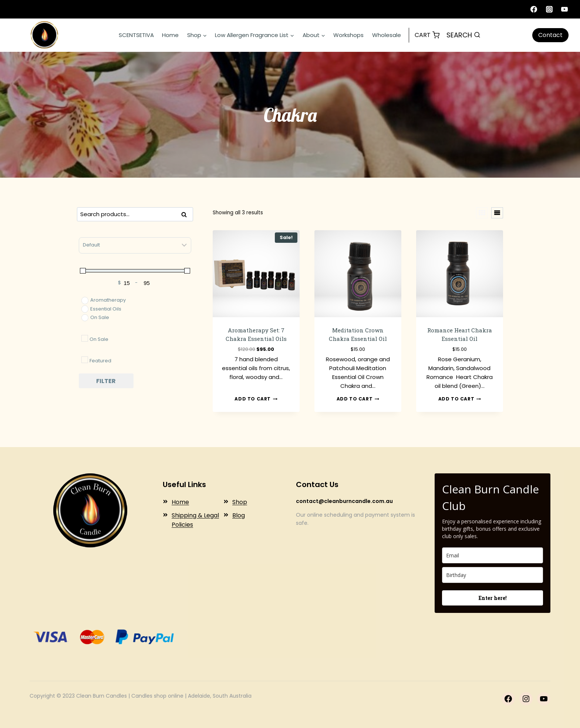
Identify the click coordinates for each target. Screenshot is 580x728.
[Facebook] (534, 9)
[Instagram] (549, 9)
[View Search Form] (463, 35)
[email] (493, 555)
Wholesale (387, 35)
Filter (106, 381)
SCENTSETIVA (136, 35)
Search (186, 215)
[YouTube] (564, 9)
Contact (550, 35)
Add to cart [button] (256, 399)
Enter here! (493, 598)
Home (170, 35)
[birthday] (493, 575)
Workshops (348, 35)
